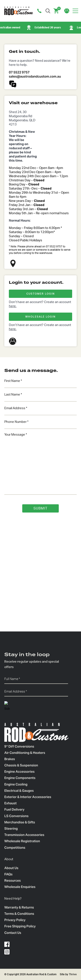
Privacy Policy (15, 920)
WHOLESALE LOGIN (40, 317)
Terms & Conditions (19, 914)
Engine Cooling (16, 784)
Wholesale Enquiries (20, 887)
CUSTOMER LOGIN (41, 294)
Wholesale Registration (22, 841)
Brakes (10, 759)
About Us (11, 868)
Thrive (72, 974)
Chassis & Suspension (21, 765)
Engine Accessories (19, 772)
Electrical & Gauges (19, 791)
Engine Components (20, 778)
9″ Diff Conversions (19, 746)
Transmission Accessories (24, 835)
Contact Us (13, 933)
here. (13, 306)
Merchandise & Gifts (20, 822)
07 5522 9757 (19, 72)
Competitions (15, 848)
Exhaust (10, 803)
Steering (11, 828)
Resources (13, 880)
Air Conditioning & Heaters (25, 753)
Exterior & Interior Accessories (28, 797)
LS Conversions (16, 816)
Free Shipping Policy (20, 926)
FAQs (8, 874)
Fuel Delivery (14, 809)
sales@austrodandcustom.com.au (35, 76)
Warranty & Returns (19, 907)
